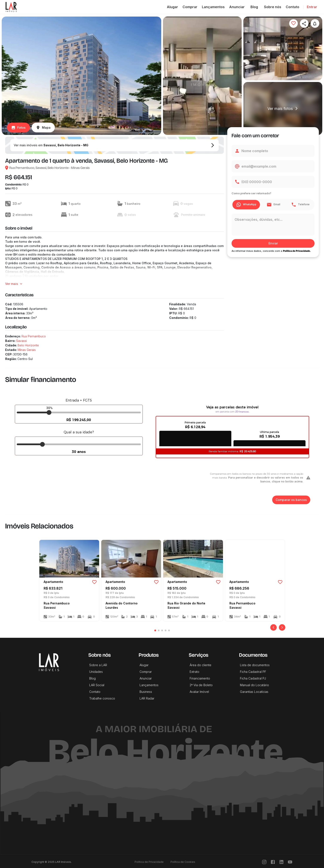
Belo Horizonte (28, 345)
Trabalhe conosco (102, 698)
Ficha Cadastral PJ (253, 678)
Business (146, 692)
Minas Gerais (27, 350)
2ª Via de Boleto (201, 685)
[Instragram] (264, 862)
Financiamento (200, 678)
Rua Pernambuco (34, 336)
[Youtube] (290, 862)
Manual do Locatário (254, 685)
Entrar (312, 7)
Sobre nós (273, 7)
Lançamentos (213, 7)
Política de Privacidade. (297, 251)
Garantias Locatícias (254, 692)
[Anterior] (273, 627)
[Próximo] (282, 627)
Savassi (21, 341)
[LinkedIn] (281, 862)
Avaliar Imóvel (199, 692)
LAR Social (97, 685)
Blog (254, 7)
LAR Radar (147, 698)
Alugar (172, 7)
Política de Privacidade (149, 862)
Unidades (96, 672)
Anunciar (237, 7)
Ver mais (14, 284)
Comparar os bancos (291, 500)
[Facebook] (273, 862)
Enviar (273, 243)
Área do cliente (200, 665)
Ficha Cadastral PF (253, 672)
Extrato (194, 672)
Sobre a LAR (98, 665)
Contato (293, 7)
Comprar (190, 7)
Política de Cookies (183, 862)
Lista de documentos (255, 665)
